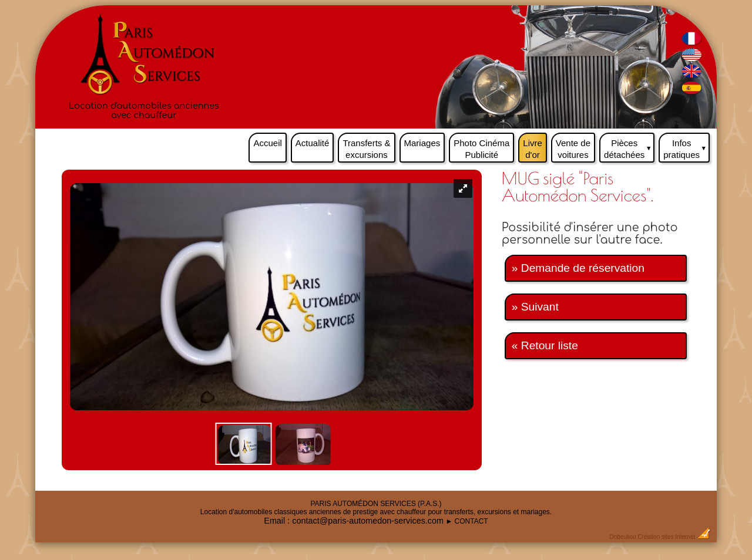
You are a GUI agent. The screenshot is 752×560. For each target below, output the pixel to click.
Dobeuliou (623, 537)
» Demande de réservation (578, 268)
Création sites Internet (666, 537)
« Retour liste (545, 345)
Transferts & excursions (366, 149)
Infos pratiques (686, 146)
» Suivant (535, 307)
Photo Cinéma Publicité (481, 149)
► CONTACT (466, 521)
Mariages (422, 143)
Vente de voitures (573, 149)
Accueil (267, 143)
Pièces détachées (629, 146)
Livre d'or (533, 149)
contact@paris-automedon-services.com (368, 521)
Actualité (313, 143)
